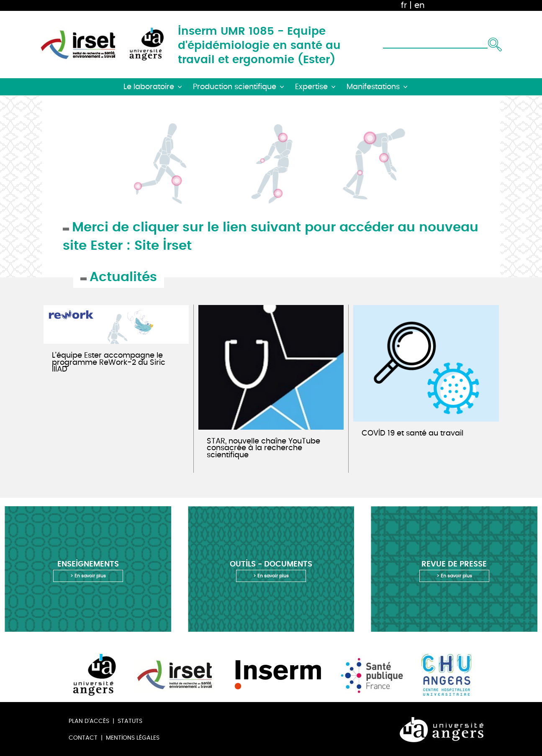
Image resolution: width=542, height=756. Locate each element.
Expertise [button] (311, 87)
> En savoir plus (88, 576)
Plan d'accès (89, 721)
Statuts (130, 721)
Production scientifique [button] (235, 87)
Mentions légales (133, 738)
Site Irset (163, 245)
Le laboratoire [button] (149, 87)
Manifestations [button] (373, 87)
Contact (83, 738)
